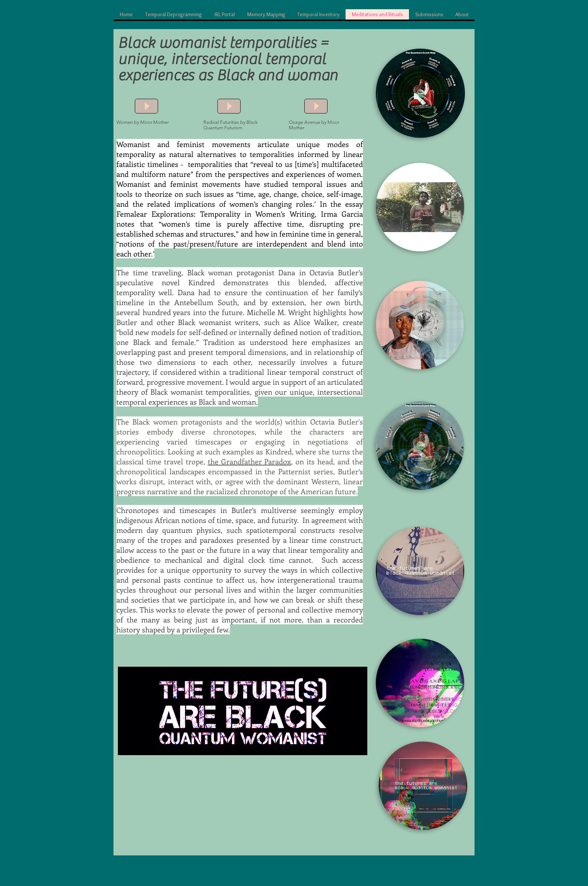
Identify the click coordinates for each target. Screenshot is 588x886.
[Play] (146, 106)
